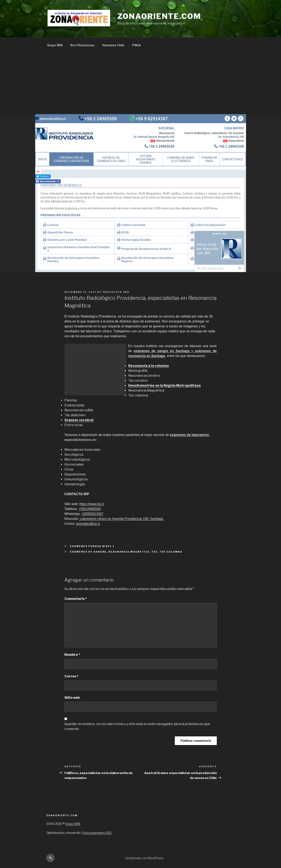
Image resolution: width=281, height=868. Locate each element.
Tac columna (171, 552)
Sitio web (72, 698)
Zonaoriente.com (159, 16)
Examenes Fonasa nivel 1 (92, 546)
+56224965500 (90, 509)
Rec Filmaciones (82, 45)
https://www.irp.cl (92, 504)
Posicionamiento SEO (97, 833)
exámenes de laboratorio (189, 435)
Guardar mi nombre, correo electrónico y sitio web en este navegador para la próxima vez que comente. (137, 726)
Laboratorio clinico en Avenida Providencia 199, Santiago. (122, 519)
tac (155, 552)
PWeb (136, 45)
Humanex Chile (113, 45)
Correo (72, 676)
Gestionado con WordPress (144, 858)
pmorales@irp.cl (88, 524)
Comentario (76, 599)
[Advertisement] (141, 83)
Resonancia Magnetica (129, 552)
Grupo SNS (55, 45)
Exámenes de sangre (88, 552)
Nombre (72, 655)
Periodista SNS (116, 292)
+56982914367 (92, 514)
